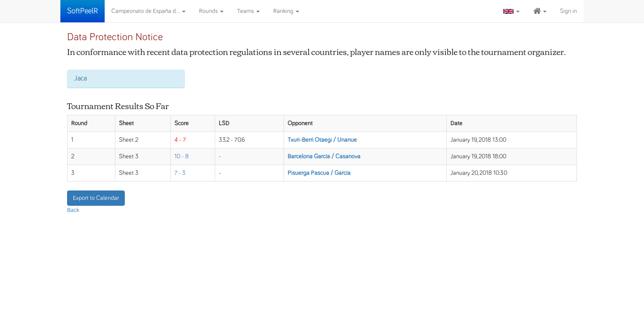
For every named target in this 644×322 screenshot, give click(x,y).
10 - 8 (182, 157)
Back (73, 210)
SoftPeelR (83, 11)
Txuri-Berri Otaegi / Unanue (322, 140)
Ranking (286, 11)
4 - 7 (180, 140)
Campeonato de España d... (148, 11)
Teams (248, 11)
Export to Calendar (96, 198)
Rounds (211, 11)
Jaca (80, 78)
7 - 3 (180, 173)
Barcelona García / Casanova (324, 157)
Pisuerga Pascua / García (319, 173)
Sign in (568, 11)
